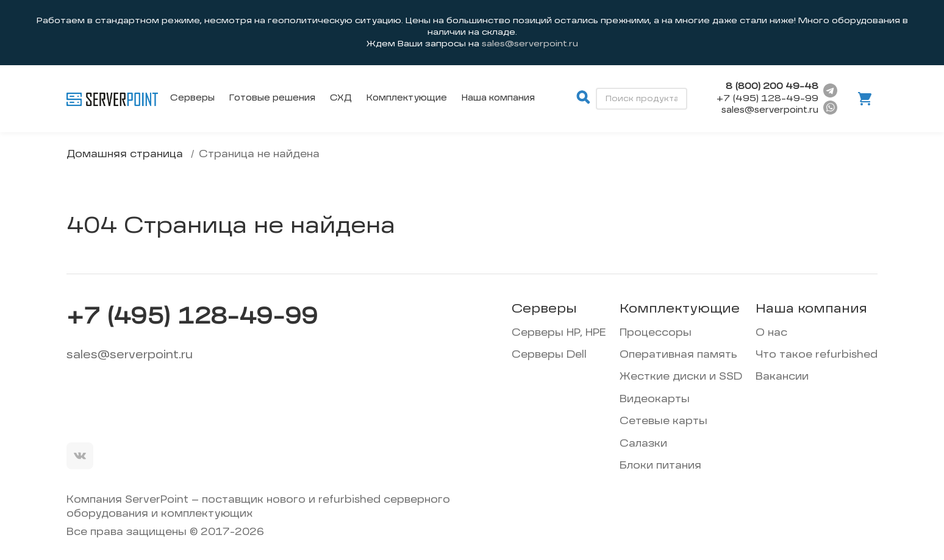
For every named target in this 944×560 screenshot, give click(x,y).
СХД (341, 98)
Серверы (192, 98)
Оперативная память (678, 355)
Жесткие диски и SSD (681, 377)
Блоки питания (660, 466)
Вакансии (782, 377)
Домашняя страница (125, 155)
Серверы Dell (549, 355)
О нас (771, 333)
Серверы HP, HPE (559, 333)
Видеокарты (655, 400)
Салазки (643, 444)
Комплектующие (407, 98)
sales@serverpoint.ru (130, 355)
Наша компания (498, 98)
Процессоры (656, 333)
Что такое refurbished (817, 355)
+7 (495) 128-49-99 (767, 99)
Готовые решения (272, 98)
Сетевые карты (663, 422)
